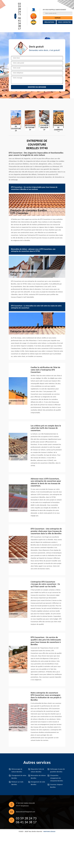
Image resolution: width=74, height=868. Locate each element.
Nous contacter (64, 22)
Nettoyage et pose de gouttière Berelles (57, 770)
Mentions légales (49, 832)
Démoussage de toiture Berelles (17, 770)
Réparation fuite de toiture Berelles (37, 770)
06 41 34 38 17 (19, 23)
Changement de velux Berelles (19, 777)
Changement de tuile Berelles (38, 783)
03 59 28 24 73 (19, 9)
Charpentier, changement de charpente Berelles (57, 778)
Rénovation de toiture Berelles (38, 777)
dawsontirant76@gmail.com (26, 812)
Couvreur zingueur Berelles (56, 786)
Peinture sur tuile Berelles (17, 783)
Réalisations (49, 22)
